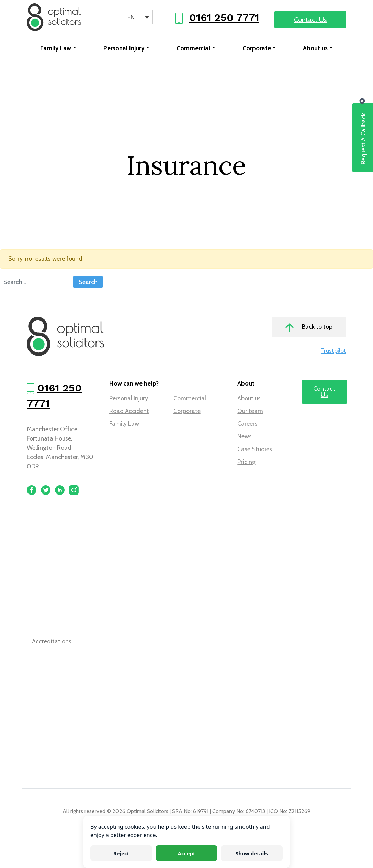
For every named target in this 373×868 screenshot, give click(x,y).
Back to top (309, 327)
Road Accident (129, 411)
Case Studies (255, 449)
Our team (250, 411)
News (245, 436)
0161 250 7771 (224, 17)
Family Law (56, 48)
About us (315, 48)
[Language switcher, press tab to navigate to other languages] (137, 17)
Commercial (193, 48)
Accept (187, 853)
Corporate (257, 48)
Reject (121, 853)
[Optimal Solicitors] (54, 17)
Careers (247, 424)
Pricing (246, 462)
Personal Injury (124, 48)
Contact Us (310, 20)
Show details (252, 853)
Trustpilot (334, 351)
